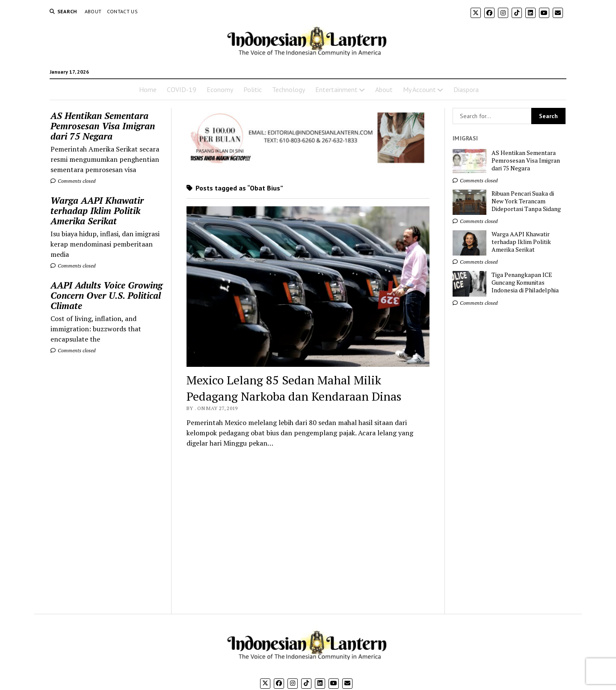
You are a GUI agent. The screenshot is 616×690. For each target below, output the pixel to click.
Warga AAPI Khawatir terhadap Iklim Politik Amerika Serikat (97, 211)
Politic (253, 89)
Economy (220, 89)
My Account (419, 89)
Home (148, 89)
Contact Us (123, 11)
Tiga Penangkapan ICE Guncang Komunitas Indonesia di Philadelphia (525, 283)
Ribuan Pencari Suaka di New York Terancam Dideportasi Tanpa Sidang (526, 201)
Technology (289, 89)
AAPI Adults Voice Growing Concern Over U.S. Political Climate (107, 295)
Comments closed (73, 181)
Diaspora (466, 89)
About (93, 11)
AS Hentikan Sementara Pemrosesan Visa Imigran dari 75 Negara (103, 126)
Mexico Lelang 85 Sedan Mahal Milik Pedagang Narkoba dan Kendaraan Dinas (294, 388)
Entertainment (336, 89)
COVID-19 (182, 89)
